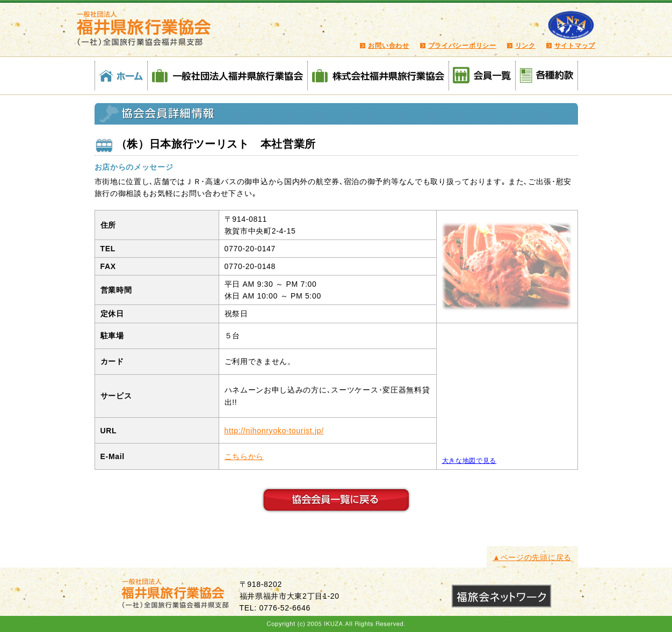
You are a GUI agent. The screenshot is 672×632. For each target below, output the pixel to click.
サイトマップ (575, 46)
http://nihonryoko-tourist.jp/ (274, 431)
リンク (525, 46)
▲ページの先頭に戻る (532, 557)
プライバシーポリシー (462, 46)
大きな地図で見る (469, 460)
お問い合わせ (388, 46)
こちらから (244, 456)
